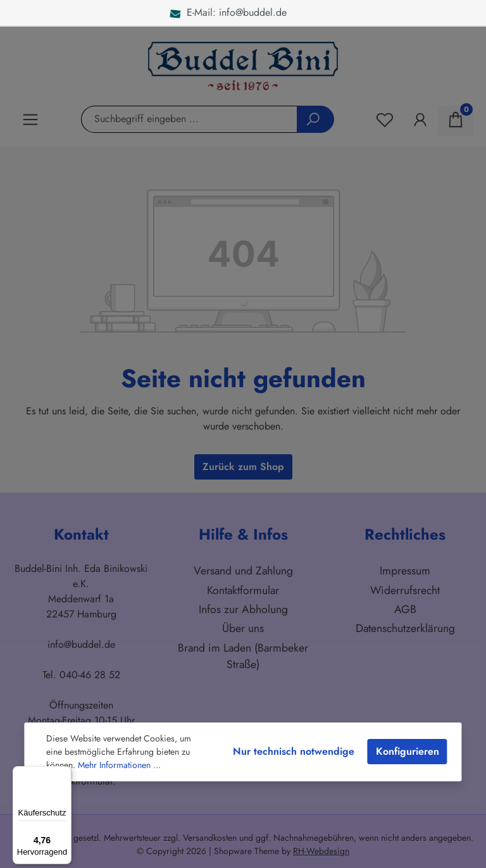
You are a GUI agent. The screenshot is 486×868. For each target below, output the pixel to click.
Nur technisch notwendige (294, 751)
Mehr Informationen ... (119, 765)
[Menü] (64, 774)
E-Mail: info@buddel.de (228, 12)
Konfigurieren (408, 751)
